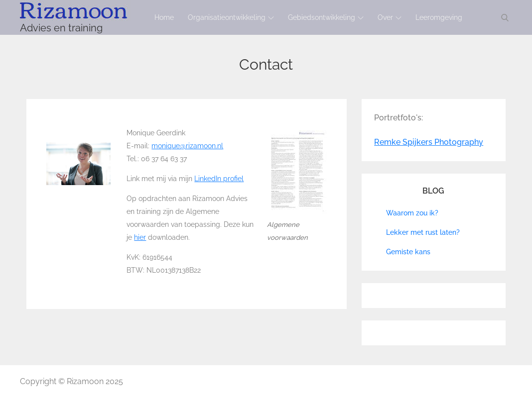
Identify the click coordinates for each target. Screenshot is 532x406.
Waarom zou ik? (412, 213)
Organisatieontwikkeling (231, 17)
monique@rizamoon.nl (187, 146)
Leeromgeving (439, 17)
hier (140, 237)
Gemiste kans (408, 252)
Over (390, 17)
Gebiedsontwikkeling (326, 17)
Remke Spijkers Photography (429, 142)
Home (164, 17)
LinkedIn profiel (219, 179)
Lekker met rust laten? (423, 232)
